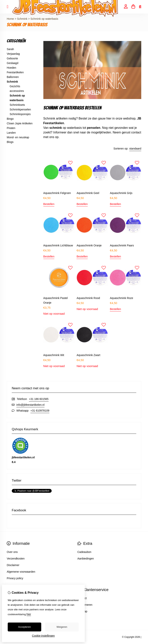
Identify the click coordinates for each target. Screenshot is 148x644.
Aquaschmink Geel (88, 193)
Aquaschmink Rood (88, 298)
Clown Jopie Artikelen (20, 123)
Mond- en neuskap (18, 137)
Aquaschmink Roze (122, 298)
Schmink (23, 19)
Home (10, 19)
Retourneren (85, 605)
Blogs (10, 142)
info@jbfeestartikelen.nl (30, 405)
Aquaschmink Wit (54, 355)
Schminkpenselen (20, 109)
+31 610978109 (40, 411)
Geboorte (12, 58)
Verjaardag (13, 54)
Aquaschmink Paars (122, 245)
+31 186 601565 (39, 399)
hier (29, 614)
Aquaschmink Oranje (89, 245)
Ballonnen (13, 77)
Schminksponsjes (20, 114)
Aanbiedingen (86, 559)
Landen (11, 133)
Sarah (10, 49)
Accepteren (24, 627)
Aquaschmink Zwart (88, 355)
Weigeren (62, 627)
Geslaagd (13, 63)
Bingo (10, 119)
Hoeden (11, 68)
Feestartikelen (15, 72)
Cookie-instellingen (43, 636)
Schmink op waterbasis (44, 19)
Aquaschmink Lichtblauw (58, 245)
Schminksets (17, 105)
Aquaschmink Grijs (121, 193)
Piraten (11, 128)
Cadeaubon (84, 552)
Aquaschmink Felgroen (57, 193)
